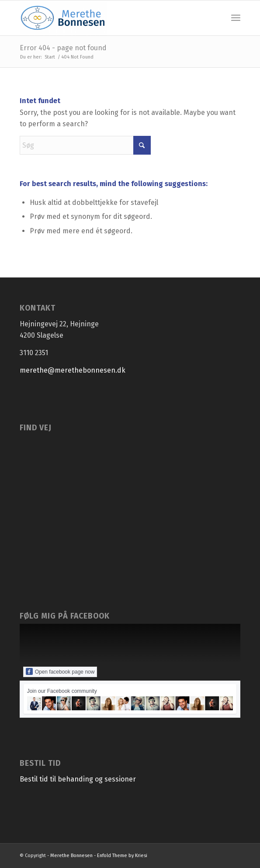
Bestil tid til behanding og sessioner (78, 779)
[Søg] (85, 145)
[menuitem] (236, 18)
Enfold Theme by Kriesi (122, 856)
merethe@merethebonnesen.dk (73, 370)
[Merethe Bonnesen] (108, 18)
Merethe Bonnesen (71, 856)
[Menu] (236, 18)
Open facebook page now (60, 671)
